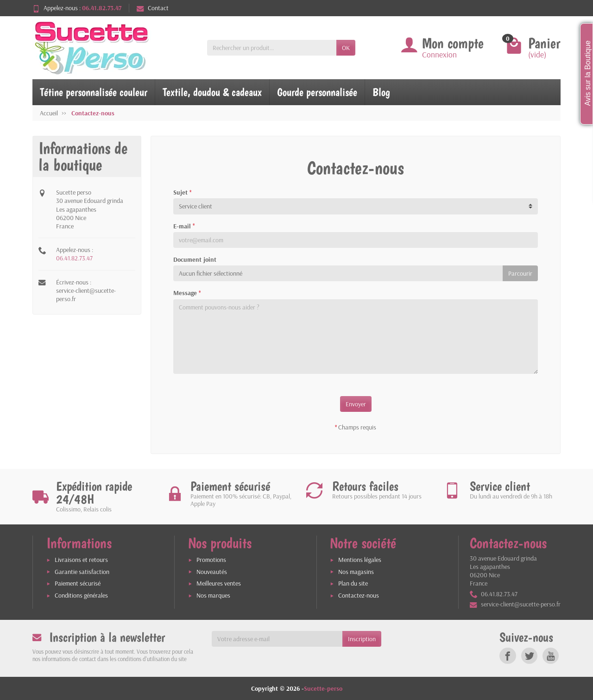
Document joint (195, 259)
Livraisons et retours (81, 560)
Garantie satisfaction (82, 572)
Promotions (211, 560)
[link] (508, 656)
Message (187, 293)
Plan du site (353, 583)
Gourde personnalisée (317, 92)
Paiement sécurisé (78, 583)
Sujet (182, 192)
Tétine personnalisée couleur (94, 92)
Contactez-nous (359, 595)
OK (346, 48)
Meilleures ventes (219, 583)
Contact (153, 8)
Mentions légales (360, 560)
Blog (381, 92)
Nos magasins (356, 572)
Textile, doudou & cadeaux (212, 92)
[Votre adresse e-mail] (277, 639)
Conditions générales (81, 595)
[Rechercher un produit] (272, 48)
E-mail (184, 226)
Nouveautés (212, 572)
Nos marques (213, 595)
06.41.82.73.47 (74, 258)
